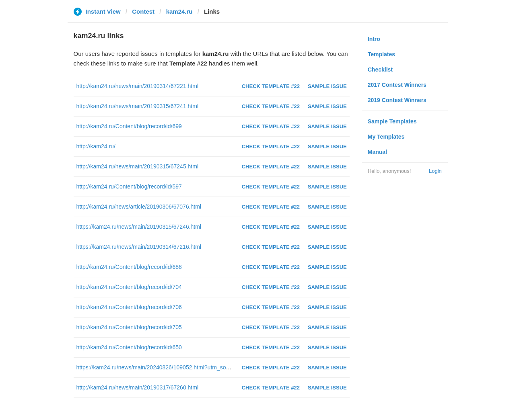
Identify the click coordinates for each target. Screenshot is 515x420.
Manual (377, 152)
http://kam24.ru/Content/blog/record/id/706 (129, 307)
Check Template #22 (271, 86)
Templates (381, 54)
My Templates (386, 137)
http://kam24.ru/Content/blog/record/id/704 (129, 287)
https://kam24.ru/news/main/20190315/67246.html (139, 227)
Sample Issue (327, 86)
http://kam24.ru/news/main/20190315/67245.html (138, 166)
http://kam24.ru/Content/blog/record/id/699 (129, 126)
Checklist (380, 70)
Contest (143, 11)
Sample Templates (392, 121)
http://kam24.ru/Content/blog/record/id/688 (129, 267)
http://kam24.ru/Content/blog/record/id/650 (129, 347)
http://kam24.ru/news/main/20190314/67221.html (138, 86)
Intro (374, 39)
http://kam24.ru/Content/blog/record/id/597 (129, 186)
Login (435, 171)
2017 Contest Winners (397, 85)
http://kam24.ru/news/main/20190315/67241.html (138, 106)
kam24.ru (179, 11)
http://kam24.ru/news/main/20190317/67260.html (138, 387)
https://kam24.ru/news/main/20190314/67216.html (139, 247)
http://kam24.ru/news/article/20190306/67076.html (139, 207)
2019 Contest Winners (397, 100)
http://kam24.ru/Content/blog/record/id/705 (129, 327)
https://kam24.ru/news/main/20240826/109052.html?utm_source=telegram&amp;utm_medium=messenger (209, 367)
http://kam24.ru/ (96, 146)
